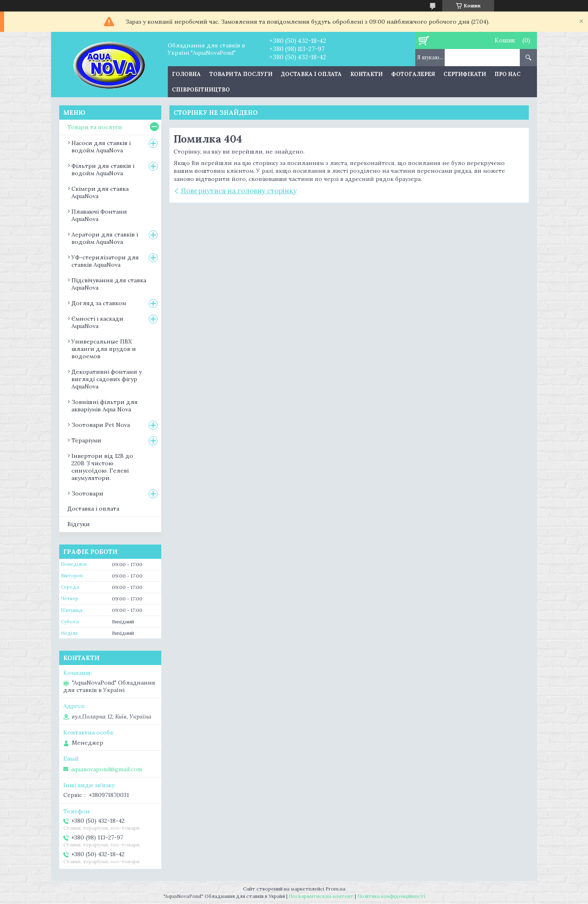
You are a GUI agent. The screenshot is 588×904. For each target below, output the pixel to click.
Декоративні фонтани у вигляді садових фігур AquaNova (107, 379)
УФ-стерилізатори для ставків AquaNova (105, 261)
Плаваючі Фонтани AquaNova (99, 215)
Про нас (508, 74)
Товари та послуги (241, 74)
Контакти (366, 74)
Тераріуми (86, 440)
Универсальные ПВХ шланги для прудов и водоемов (104, 349)
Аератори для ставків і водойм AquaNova (105, 238)
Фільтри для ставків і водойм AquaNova (103, 170)
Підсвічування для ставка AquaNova (109, 284)
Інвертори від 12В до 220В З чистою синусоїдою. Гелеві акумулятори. (102, 467)
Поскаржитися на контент (321, 896)
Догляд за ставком (99, 303)
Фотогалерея (413, 74)
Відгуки (79, 524)
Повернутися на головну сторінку (239, 191)
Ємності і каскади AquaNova (97, 322)
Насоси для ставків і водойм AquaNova (101, 147)
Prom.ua (335, 889)
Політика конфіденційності (391, 896)
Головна (186, 74)
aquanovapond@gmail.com (107, 769)
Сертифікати (465, 74)
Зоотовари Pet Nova (101, 425)
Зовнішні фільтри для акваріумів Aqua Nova (105, 406)
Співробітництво (201, 90)
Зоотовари (87, 493)
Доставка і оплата (311, 74)
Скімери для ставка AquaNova (100, 192)
